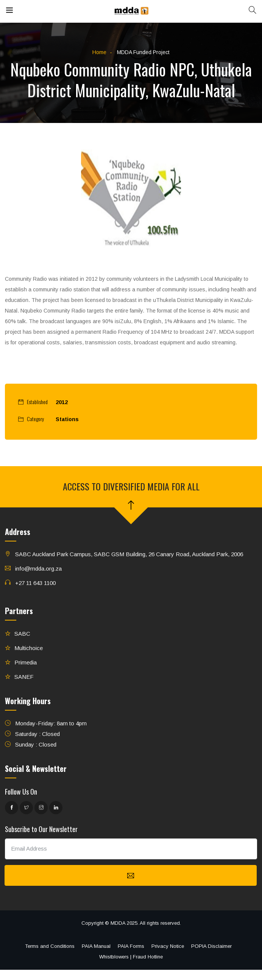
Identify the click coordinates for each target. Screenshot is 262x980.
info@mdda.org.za (38, 569)
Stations (67, 419)
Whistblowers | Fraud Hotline (131, 957)
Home (99, 52)
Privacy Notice (168, 946)
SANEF (24, 677)
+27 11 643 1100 (35, 583)
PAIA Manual (96, 946)
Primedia (26, 662)
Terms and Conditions (50, 946)
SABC (22, 634)
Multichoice (29, 648)
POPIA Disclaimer (211, 946)
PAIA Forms (131, 946)
